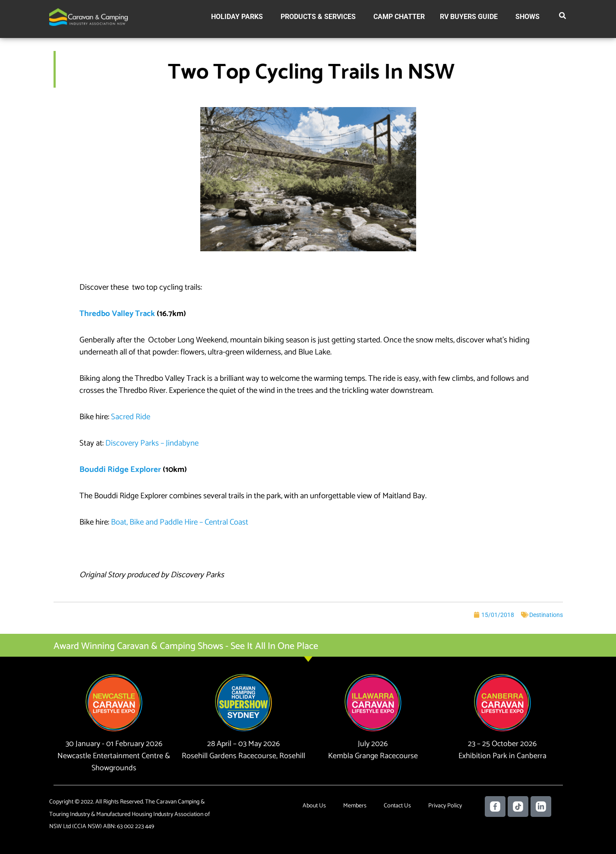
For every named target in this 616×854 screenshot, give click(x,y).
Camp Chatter (399, 17)
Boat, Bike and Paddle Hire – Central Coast (180, 522)
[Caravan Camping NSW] (88, 17)
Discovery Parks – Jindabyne (152, 443)
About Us (314, 806)
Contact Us (397, 806)
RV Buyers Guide (469, 17)
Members (355, 806)
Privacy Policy (445, 806)
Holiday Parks (237, 17)
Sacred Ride (131, 417)
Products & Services (318, 17)
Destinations (546, 615)
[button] (563, 17)
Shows (528, 17)
